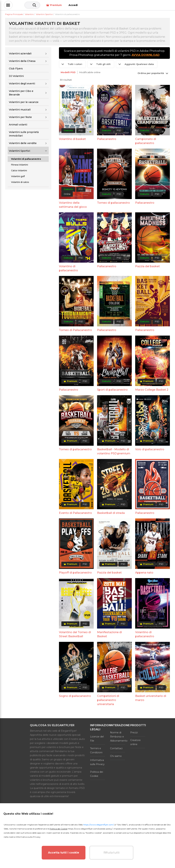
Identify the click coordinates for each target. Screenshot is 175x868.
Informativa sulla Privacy (97, 762)
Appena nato (144, 573)
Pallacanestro (107, 139)
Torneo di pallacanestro (113, 203)
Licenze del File (97, 739)
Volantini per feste (20, 117)
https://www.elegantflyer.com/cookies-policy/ (90, 829)
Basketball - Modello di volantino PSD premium (114, 451)
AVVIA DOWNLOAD (146, 55)
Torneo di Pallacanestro (75, 330)
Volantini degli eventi (22, 84)
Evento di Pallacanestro (75, 513)
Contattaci (116, 748)
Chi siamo (116, 756)
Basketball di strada (111, 513)
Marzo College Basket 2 (152, 390)
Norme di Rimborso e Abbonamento (117, 737)
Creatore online (135, 742)
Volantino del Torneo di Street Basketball (75, 634)
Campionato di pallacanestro (146, 141)
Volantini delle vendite (23, 143)
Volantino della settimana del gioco (73, 205)
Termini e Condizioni (96, 750)
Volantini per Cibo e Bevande (21, 93)
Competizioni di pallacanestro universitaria (108, 700)
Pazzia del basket (147, 266)
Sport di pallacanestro (112, 390)
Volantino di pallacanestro (68, 268)
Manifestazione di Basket (109, 634)
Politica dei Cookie (97, 774)
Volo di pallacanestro (150, 449)
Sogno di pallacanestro (75, 696)
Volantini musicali (20, 110)
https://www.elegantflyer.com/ (99, 825)
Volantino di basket (72, 139)
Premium (144, 5)
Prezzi (134, 733)
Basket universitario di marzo (151, 698)
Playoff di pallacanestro (75, 573)
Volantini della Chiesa (22, 61)
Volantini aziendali (20, 54)
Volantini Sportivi (19, 151)
